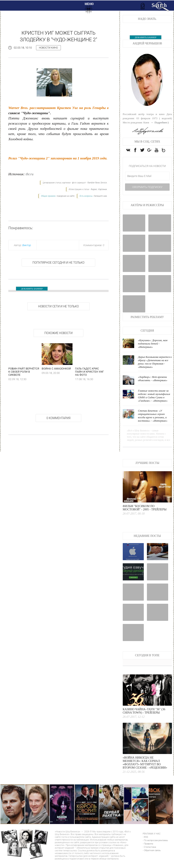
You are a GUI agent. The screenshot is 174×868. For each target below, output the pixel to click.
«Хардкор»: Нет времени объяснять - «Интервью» (153, 386)
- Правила (148, 852)
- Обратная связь (152, 858)
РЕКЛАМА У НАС (152, 842)
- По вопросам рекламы (155, 848)
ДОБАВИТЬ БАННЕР (32, 289)
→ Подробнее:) (159, 122)
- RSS (145, 845)
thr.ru (29, 174)
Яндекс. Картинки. (99, 189)
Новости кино (48, 48)
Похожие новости (58, 333)
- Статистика (149, 855)
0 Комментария (58, 418)
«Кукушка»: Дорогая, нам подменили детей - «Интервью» (153, 351)
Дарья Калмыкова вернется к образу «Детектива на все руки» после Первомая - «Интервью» (155, 370)
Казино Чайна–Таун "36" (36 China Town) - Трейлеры (144, 719)
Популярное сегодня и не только (58, 263)
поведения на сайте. (66, 196)
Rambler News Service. (97, 183)
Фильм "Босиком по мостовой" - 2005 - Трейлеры (145, 516)
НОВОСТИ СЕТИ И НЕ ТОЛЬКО (58, 306)
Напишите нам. (100, 196)
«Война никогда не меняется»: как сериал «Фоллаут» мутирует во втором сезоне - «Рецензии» (145, 771)
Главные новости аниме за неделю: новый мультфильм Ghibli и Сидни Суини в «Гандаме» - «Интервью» (154, 404)
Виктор (27, 245)
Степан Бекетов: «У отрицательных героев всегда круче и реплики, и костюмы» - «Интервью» (153, 424)
